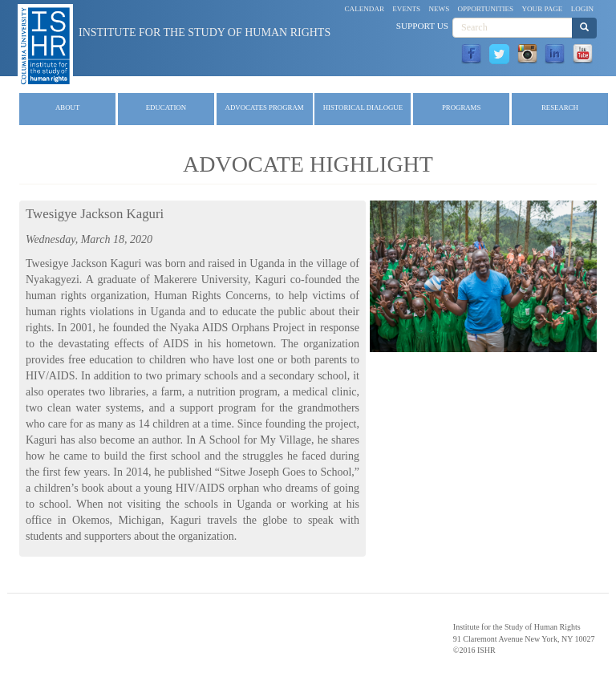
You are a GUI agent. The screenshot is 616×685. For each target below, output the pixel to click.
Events (406, 9)
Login (582, 9)
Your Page (542, 9)
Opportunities (486, 9)
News (439, 9)
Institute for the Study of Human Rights (205, 32)
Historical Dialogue (363, 107)
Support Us (422, 26)
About (67, 107)
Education (166, 107)
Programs (461, 107)
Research (560, 107)
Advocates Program (265, 107)
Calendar (365, 9)
